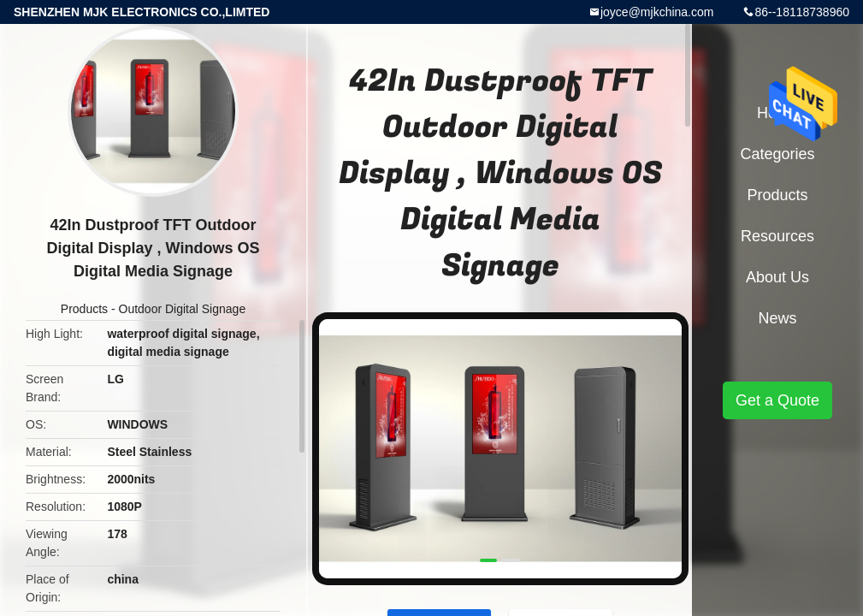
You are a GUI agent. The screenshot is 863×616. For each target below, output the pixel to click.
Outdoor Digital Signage (183, 309)
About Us (777, 277)
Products (84, 309)
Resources (777, 236)
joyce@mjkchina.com (657, 12)
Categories (777, 154)
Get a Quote (777, 400)
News (777, 318)
